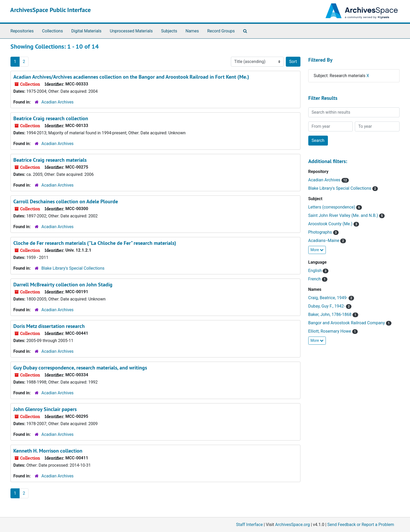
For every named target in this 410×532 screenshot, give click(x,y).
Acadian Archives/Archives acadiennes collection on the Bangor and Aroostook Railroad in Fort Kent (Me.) (131, 77)
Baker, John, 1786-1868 (331, 314)
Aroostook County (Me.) (331, 224)
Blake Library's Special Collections (73, 268)
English (316, 271)
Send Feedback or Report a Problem (361, 525)
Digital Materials (86, 31)
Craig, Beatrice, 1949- (328, 298)
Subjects (169, 31)
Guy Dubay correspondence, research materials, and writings (80, 368)
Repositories (22, 31)
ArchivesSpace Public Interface (50, 10)
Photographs (321, 232)
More (317, 250)
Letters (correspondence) (332, 207)
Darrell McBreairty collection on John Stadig (63, 285)
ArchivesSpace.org (292, 525)
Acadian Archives (57, 102)
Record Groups (221, 31)
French (315, 279)
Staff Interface (249, 525)
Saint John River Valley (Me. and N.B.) (344, 215)
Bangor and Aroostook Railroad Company (347, 323)
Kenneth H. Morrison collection (48, 451)
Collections (53, 31)
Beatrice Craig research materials (50, 160)
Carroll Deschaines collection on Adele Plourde (66, 201)
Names (192, 31)
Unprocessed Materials (131, 31)
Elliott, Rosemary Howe (330, 331)
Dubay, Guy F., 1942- (327, 306)
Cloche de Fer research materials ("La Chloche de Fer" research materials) (95, 243)
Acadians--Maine (324, 241)
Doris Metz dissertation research (49, 326)
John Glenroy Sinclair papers (45, 409)
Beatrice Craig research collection (51, 118)
